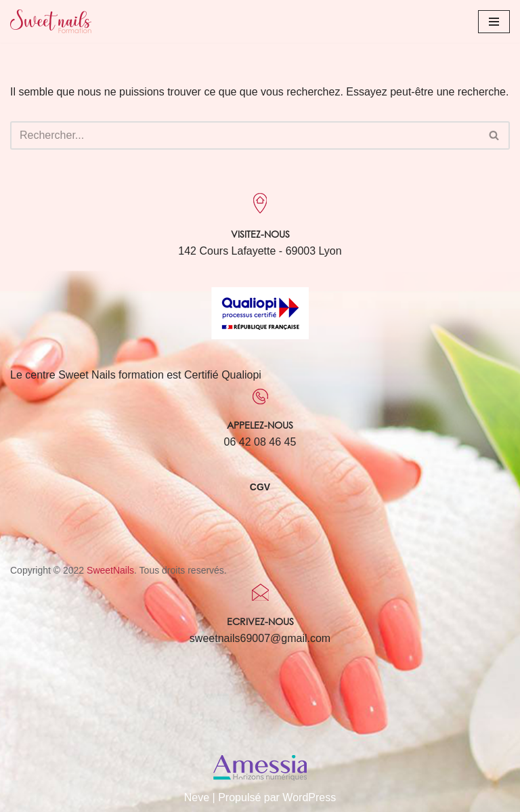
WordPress (309, 797)
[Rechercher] (245, 135)
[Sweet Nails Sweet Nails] (51, 21)
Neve (197, 797)
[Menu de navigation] (494, 22)
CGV (260, 487)
